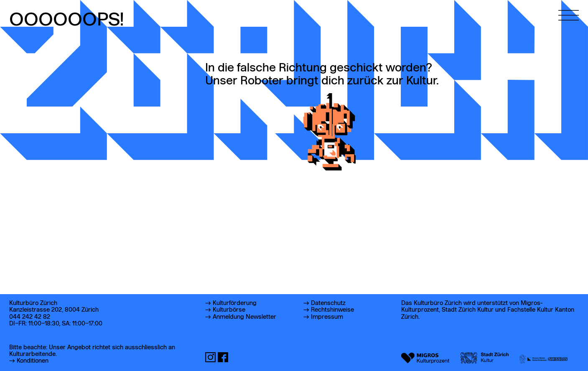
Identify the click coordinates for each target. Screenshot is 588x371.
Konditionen (33, 361)
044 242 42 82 (30, 317)
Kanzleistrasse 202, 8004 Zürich (54, 310)
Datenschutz (328, 303)
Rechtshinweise (332, 310)
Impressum (327, 317)
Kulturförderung (235, 303)
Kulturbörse (229, 310)
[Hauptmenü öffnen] (569, 10)
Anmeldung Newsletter (244, 317)
